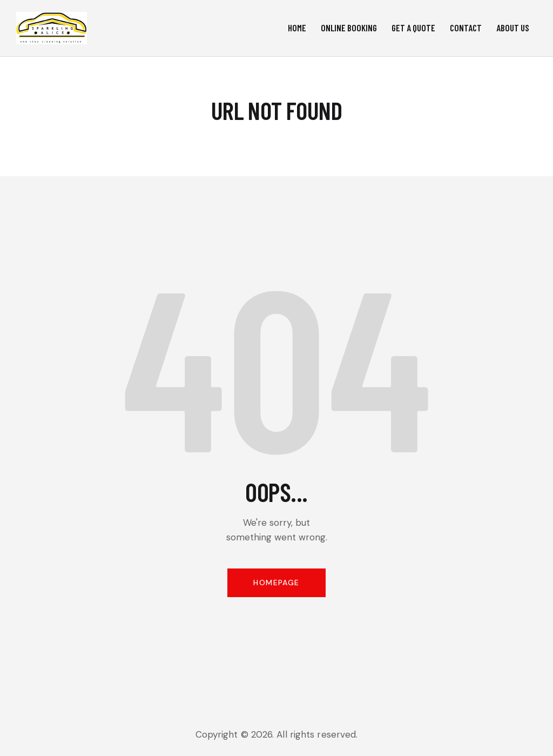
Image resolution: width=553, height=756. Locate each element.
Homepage (276, 583)
